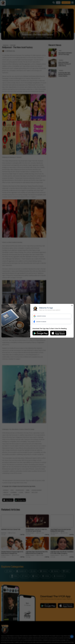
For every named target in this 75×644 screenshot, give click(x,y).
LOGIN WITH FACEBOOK (40, 322)
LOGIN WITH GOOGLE (40, 316)
